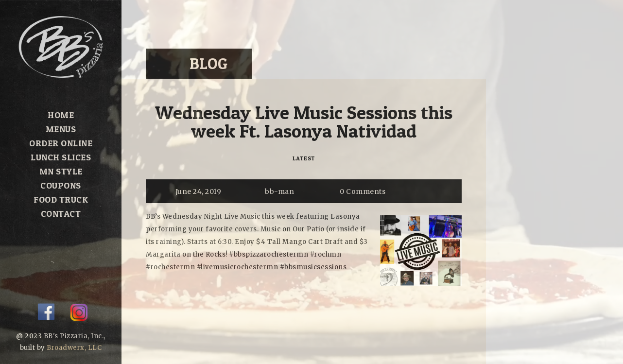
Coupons (61, 185)
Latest (304, 158)
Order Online (61, 143)
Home (61, 115)
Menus (61, 129)
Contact (61, 214)
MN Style (61, 171)
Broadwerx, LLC (74, 348)
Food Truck (61, 199)
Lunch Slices (61, 157)
